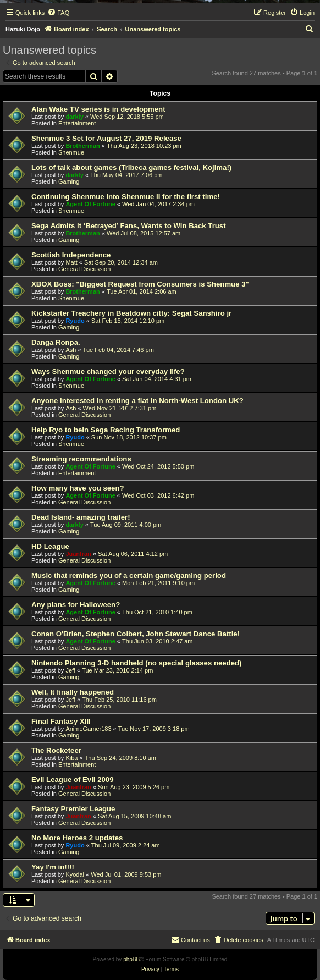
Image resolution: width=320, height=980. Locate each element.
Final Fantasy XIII (61, 721)
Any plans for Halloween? (76, 605)
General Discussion (84, 269)
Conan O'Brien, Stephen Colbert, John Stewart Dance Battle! (136, 634)
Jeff (70, 670)
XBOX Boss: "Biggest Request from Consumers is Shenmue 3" (140, 284)
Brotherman (82, 146)
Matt (71, 262)
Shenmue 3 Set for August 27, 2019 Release (106, 138)
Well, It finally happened (73, 692)
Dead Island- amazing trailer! (81, 517)
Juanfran (78, 554)
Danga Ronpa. (56, 342)
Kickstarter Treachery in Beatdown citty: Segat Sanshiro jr (131, 313)
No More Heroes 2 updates (77, 838)
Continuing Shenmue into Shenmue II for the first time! (126, 197)
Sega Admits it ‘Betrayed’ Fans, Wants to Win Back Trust (129, 226)
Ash (71, 350)
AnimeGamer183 (88, 729)
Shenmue (71, 152)
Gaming (69, 181)
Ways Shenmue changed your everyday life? (108, 371)
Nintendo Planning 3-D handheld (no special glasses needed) (137, 663)
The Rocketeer (56, 750)
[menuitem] (58, 13)
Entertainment (77, 123)
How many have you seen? (78, 488)
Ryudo (75, 321)
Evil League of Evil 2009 (73, 780)
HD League (50, 546)
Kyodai (75, 874)
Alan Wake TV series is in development (98, 109)
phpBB (131, 959)
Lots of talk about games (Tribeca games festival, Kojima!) (131, 167)
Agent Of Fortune (90, 204)
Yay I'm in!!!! (53, 867)
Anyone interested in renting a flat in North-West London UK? (137, 401)
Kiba (71, 758)
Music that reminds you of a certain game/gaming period (129, 576)
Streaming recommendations (81, 459)
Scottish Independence (71, 255)
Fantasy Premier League (73, 809)
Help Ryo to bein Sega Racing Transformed (106, 430)
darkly (74, 117)
